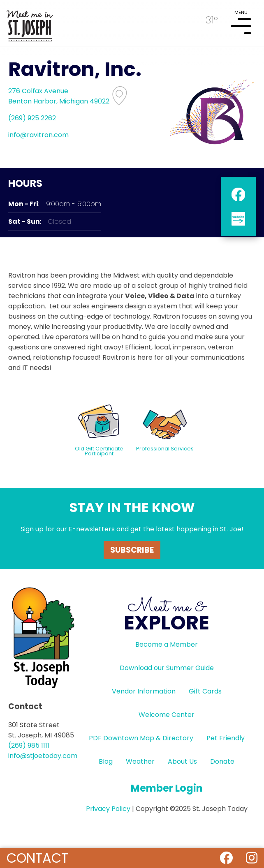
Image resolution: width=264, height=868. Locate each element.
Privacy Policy (108, 809)
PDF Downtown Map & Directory (141, 738)
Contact (37, 858)
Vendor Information (144, 691)
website (238, 219)
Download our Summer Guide (167, 668)
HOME (30, 23)
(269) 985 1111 (29, 745)
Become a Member (167, 644)
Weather (140, 761)
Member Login (167, 788)
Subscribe (132, 550)
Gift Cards (205, 691)
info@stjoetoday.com (43, 756)
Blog (106, 761)
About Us (182, 761)
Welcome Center (167, 715)
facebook (238, 194)
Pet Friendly (226, 738)
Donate (222, 761)
